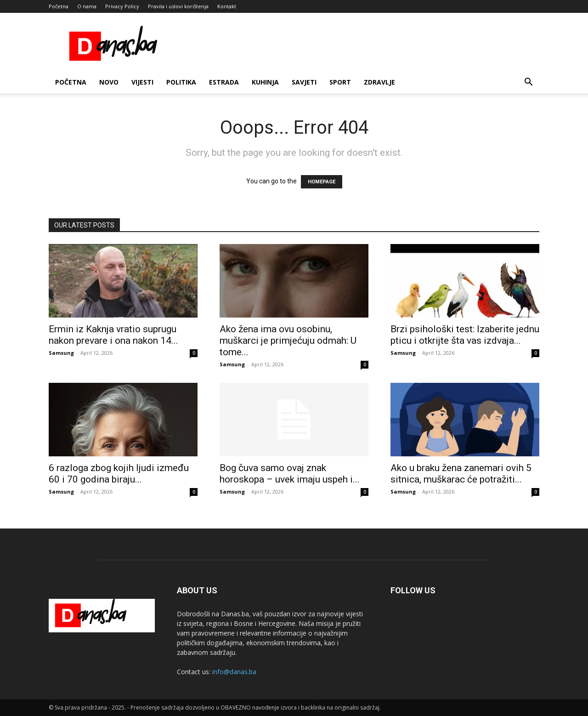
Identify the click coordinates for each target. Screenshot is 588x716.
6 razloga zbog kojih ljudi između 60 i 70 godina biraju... (119, 474)
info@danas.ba (234, 672)
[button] (528, 83)
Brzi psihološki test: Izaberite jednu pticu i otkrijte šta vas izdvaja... (465, 335)
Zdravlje (379, 82)
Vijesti (142, 82)
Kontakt (227, 6)
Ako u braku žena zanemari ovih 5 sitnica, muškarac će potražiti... (461, 474)
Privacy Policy (122, 6)
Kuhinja (265, 82)
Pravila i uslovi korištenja (178, 6)
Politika (181, 82)
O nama (87, 6)
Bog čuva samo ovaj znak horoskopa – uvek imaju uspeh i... (290, 474)
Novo (109, 82)
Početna (59, 6)
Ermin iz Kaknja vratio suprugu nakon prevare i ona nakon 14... (113, 335)
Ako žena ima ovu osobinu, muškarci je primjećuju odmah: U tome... (288, 341)
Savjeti (304, 82)
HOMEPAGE (322, 182)
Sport (340, 82)
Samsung (61, 353)
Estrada (224, 82)
